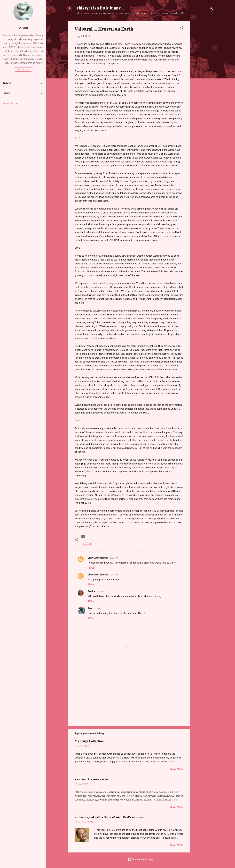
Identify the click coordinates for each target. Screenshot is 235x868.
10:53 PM (98, 608)
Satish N (23, 28)
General (87, 544)
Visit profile (23, 69)
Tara (90, 608)
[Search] (211, 9)
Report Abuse (10, 103)
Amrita (91, 591)
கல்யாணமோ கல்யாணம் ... (93, 779)
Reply (91, 568)
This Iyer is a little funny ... (100, 8)
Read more (177, 769)
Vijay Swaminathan (98, 558)
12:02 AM (114, 558)
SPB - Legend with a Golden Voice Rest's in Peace (109, 817)
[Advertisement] (203, 70)
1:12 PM (100, 592)
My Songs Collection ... (91, 741)
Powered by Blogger (141, 860)
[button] (181, 28)
